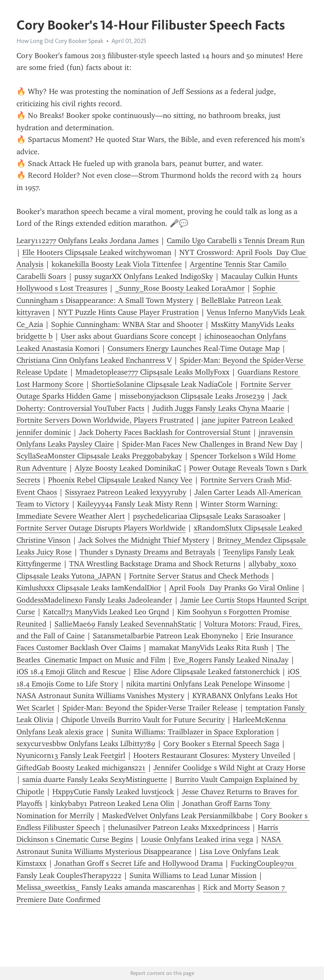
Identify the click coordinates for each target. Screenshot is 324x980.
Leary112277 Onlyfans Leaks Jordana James (88, 241)
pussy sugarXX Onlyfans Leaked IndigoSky (144, 276)
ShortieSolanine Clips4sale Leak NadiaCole (162, 384)
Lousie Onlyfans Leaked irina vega (197, 839)
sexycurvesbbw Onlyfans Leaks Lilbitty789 (86, 744)
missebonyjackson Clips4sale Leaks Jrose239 (192, 396)
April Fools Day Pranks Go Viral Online (234, 588)
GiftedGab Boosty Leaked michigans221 (81, 768)
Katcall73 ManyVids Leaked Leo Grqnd (106, 612)
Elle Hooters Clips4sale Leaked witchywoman (97, 252)
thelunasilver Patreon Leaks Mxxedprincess (179, 827)
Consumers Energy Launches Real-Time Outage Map (194, 348)
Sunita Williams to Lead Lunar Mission (193, 876)
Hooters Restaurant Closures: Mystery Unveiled (212, 755)
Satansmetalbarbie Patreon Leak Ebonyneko (165, 636)
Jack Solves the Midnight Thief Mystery (144, 540)
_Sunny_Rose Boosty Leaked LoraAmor (180, 288)
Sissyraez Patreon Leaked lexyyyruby (126, 492)
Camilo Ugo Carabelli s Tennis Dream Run (236, 241)
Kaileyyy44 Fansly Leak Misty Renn (135, 504)
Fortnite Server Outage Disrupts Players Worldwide (101, 528)
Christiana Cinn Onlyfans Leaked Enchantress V (94, 360)
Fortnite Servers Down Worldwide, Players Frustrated (105, 420)
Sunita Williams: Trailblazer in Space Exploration (193, 732)
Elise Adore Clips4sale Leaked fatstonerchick (207, 672)
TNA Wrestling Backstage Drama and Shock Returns (155, 564)
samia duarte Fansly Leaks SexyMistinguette (95, 779)
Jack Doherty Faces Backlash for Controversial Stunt (165, 432)
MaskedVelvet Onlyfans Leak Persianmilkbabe (177, 816)
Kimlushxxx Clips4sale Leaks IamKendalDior (89, 588)
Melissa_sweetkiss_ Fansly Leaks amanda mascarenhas (106, 887)
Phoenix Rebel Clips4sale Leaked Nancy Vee (120, 480)
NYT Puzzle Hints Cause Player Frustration (128, 312)
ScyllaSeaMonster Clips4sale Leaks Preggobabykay (99, 456)
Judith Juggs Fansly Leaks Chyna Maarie (218, 408)
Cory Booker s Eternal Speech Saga (221, 744)
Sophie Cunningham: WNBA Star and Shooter (127, 324)
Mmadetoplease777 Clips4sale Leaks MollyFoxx (153, 372)
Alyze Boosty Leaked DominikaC (128, 468)
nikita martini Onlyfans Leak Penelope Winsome (205, 684)
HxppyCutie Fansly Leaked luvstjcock (113, 792)
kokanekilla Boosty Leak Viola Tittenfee (117, 264)
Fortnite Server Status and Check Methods (199, 576)
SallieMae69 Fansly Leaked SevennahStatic (125, 624)
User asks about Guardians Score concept (128, 336)
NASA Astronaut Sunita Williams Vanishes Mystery (100, 696)
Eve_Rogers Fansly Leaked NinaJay (231, 660)
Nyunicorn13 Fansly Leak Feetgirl (71, 755)
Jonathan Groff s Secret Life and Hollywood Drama (139, 863)
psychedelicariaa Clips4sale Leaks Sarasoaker (207, 516)
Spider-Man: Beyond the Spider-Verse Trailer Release (150, 708)
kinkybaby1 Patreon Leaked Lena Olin (112, 803)
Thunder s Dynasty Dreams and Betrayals (147, 552)
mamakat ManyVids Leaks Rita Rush (209, 648)
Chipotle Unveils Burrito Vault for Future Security (143, 720)
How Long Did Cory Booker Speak (60, 41)
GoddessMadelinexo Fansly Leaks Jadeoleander (94, 600)
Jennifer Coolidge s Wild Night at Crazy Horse (229, 768)
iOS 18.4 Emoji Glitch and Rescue (71, 672)
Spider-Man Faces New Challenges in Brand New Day (210, 444)
